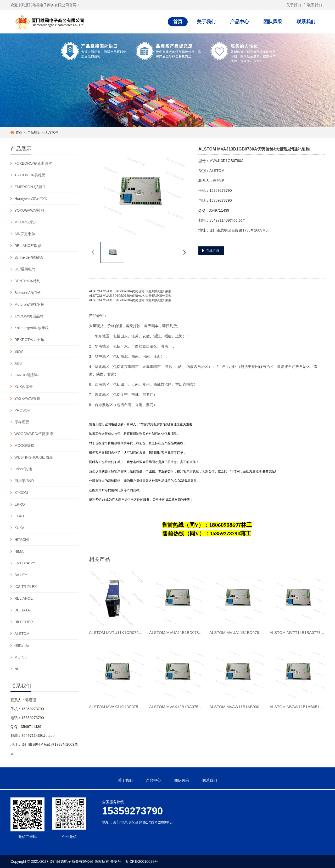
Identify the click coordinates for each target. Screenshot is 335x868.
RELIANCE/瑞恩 (28, 246)
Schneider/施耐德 (29, 257)
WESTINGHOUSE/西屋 (34, 457)
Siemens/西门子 (27, 293)
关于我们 (294, 5)
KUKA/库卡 (24, 387)
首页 (178, 22)
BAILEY (21, 575)
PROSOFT (23, 410)
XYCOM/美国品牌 (29, 316)
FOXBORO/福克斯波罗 (33, 163)
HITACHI (22, 540)
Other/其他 (23, 469)
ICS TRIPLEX (26, 587)
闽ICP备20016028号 (142, 861)
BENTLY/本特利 (27, 281)
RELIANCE (24, 598)
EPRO (20, 504)
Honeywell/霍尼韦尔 (31, 199)
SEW (19, 351)
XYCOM (21, 493)
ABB (18, 363)
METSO (21, 657)
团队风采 (273, 22)
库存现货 (22, 422)
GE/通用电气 (25, 269)
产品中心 (239, 22)
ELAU (19, 516)
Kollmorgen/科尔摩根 (32, 328)
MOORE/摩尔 (26, 222)
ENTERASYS (26, 563)
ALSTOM (52, 132)
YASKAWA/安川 (27, 398)
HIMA (19, 551)
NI (16, 669)
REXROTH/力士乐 (29, 340)
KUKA (19, 528)
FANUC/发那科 (27, 375)
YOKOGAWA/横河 (29, 210)
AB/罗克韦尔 (25, 234)
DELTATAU (23, 610)
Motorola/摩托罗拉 (29, 304)
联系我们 (315, 5)
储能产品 (22, 645)
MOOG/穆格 (24, 445)
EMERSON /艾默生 (30, 187)
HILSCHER (24, 622)
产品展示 (34, 132)
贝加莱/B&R (24, 481)
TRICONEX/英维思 (30, 175)
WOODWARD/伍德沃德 (34, 434)
